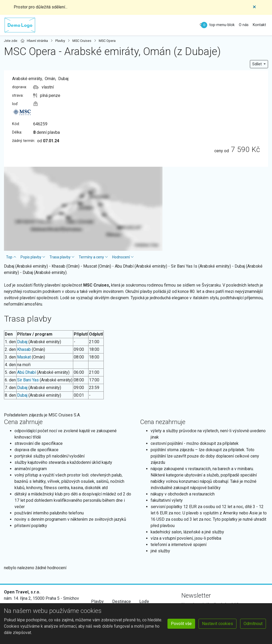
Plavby (97, 601)
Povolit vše (181, 624)
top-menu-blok (222, 25)
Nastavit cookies (217, 624)
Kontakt (259, 25)
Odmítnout (253, 624)
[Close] (254, 7)
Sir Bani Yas (28, 380)
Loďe (144, 601)
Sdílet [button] (257, 64)
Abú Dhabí (26, 372)
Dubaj (22, 342)
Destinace (122, 601)
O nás (244, 25)
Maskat (24, 357)
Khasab (24, 349)
